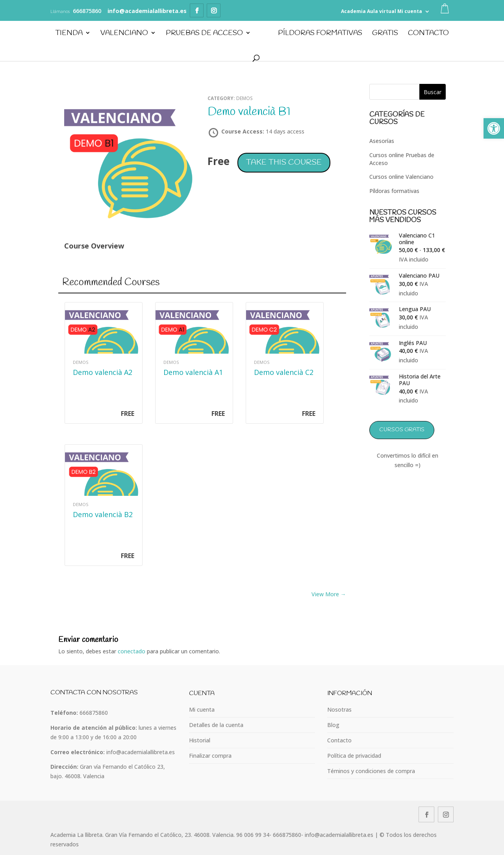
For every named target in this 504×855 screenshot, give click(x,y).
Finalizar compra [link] (210, 756)
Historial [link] (200, 740)
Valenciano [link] (124, 34)
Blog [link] (333, 725)
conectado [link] (132, 651)
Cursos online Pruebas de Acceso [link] (402, 159)
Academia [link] (353, 11)
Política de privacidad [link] (354, 756)
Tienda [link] (69, 34)
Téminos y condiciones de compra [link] (371, 771)
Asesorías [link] (382, 141)
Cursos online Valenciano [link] (401, 177)
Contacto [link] (429, 34)
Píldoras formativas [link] (394, 191)
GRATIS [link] (385, 34)
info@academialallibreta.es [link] (141, 752)
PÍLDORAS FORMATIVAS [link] (321, 34)
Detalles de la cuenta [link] (216, 725)
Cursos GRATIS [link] (402, 430)
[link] (494, 128)
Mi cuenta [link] (410, 11)
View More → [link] (329, 594)
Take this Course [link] (284, 162)
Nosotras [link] (339, 709)
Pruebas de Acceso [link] (204, 34)
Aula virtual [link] (382, 11)
